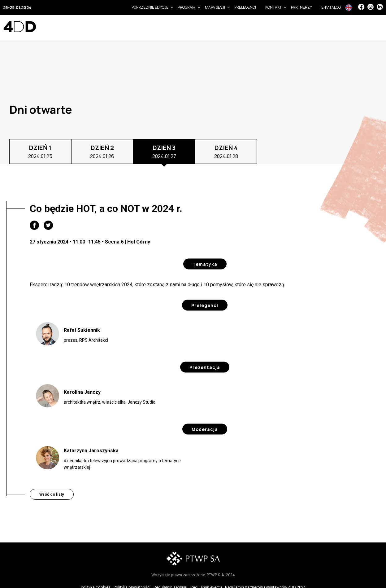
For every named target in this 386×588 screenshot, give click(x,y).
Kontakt (273, 7)
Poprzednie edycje (150, 7)
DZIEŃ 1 (40, 152)
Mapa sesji (215, 7)
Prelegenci (245, 7)
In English (349, 8)
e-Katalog (331, 7)
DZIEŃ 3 (164, 152)
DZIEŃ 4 (226, 152)
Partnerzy (301, 7)
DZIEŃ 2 (102, 152)
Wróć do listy (52, 494)
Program (187, 7)
